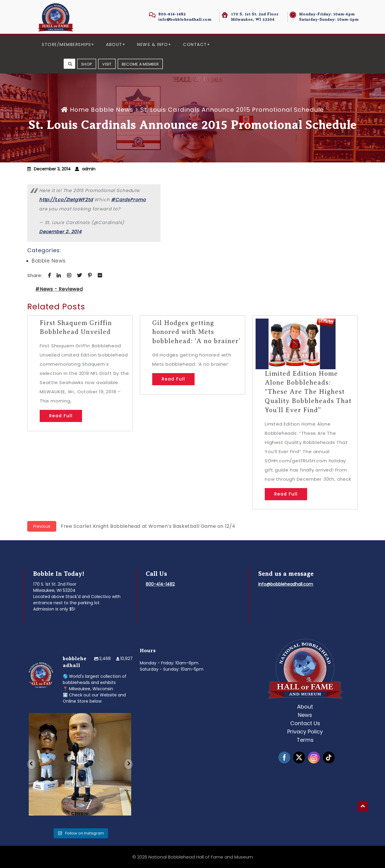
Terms (305, 740)
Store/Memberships (66, 44)
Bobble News (112, 110)
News (305, 715)
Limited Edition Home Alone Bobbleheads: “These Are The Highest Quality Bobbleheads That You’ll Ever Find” (308, 392)
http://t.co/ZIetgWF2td (66, 200)
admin (89, 169)
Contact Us (305, 723)
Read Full (61, 416)
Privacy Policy (305, 732)
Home (76, 110)
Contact (195, 44)
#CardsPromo (129, 200)
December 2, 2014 (60, 232)
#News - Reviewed (59, 289)
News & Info (153, 44)
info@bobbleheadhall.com (185, 19)
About (114, 44)
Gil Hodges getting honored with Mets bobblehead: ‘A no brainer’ (196, 332)
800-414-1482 (172, 14)
